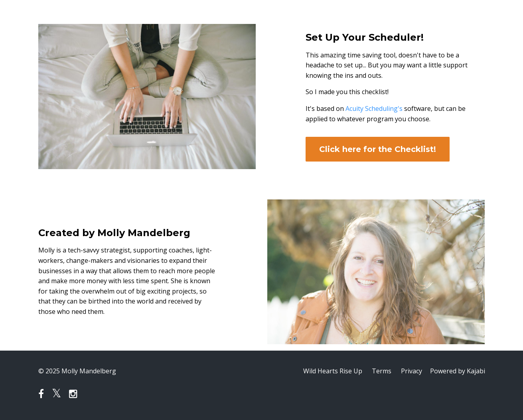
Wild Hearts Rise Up (333, 371)
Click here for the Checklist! (378, 149)
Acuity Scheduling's (374, 108)
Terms (382, 371)
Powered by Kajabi (458, 371)
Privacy (411, 371)
